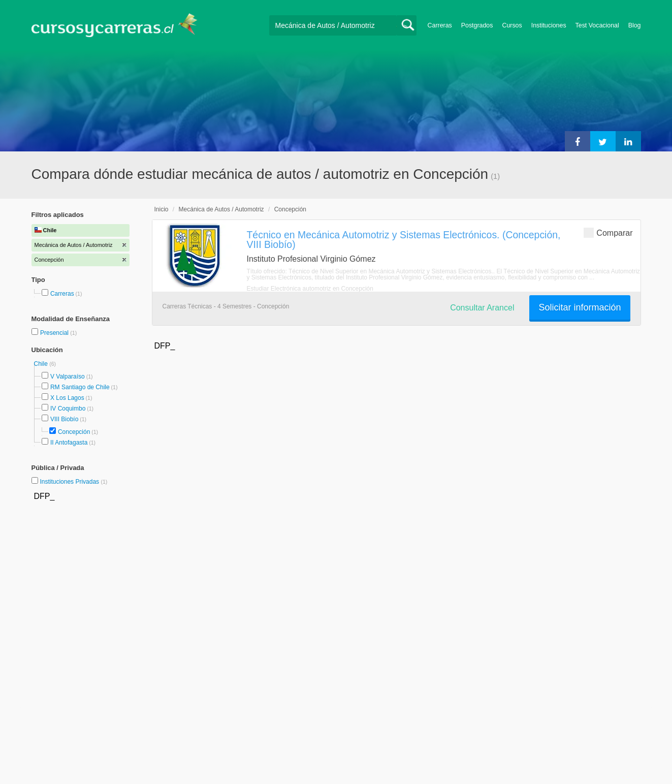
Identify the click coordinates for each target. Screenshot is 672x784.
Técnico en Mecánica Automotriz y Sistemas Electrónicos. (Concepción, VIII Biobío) (404, 240)
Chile (42, 364)
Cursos (512, 25)
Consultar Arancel (482, 308)
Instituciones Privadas (73, 482)
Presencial (55, 333)
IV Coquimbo (68, 409)
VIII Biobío (64, 419)
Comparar (608, 232)
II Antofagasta (69, 443)
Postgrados (477, 25)
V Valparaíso (68, 377)
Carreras (440, 25)
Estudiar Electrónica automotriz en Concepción (310, 289)
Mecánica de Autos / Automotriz (221, 209)
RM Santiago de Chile (80, 387)
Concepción (74, 432)
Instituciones (549, 25)
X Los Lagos (67, 398)
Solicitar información (580, 307)
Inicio (162, 209)
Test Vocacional (597, 25)
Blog (635, 25)
